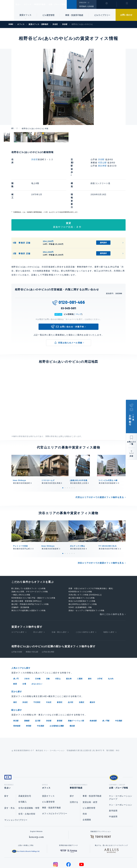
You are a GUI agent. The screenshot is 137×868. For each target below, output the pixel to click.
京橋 (48, 653)
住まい (20, 4)
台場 (24, 658)
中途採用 (113, 791)
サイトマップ (99, 857)
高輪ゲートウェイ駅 (76, 694)
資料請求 (103, 217)
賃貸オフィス (48, 770)
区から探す (38, 606)
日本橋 (38, 653)
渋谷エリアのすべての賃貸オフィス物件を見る (101, 537)
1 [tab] (63, 462)
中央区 (49, 676)
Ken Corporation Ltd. (7, 10)
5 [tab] (72, 462)
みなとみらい (37, 658)
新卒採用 (113, 785)
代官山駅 (102, 163)
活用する (74, 777)
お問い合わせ (126, 15)
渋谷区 (35, 159)
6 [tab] (74, 462)
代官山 (58, 653)
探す (6, 770)
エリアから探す (18, 606)
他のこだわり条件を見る (112, 589)
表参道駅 (93, 694)
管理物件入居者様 (86, 6)
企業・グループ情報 (66, 4)
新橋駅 (27, 694)
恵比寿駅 (102, 166)
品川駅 (38, 694)
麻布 (90, 653)
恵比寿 (69, 653)
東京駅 (16, 694)
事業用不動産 (46, 4)
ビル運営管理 (48, 15)
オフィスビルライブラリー (55, 788)
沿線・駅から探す (59, 606)
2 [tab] (65, 462)
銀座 (15, 658)
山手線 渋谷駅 (17, 626)
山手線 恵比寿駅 (48, 626)
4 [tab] (70, 462)
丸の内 (111, 653)
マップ (79, 289)
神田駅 (29, 699)
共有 (131, 456)
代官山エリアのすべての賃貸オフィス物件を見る (100, 472)
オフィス (31, 4)
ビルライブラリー (102, 15)
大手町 (100, 653)
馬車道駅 (17, 699)
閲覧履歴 (106, 6)
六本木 (27, 653)
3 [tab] (67, 462)
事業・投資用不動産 (74, 15)
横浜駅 (72, 699)
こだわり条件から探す (85, 606)
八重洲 (80, 653)
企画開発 (87, 794)
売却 (85, 788)
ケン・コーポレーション (121, 779)
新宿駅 (60, 694)
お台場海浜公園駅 (57, 699)
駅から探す (18, 684)
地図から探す (109, 606)
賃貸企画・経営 (90, 777)
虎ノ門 (16, 653)
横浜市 (92, 676)
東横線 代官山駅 (32, 626)
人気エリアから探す (23, 642)
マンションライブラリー (16, 795)
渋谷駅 (101, 159)
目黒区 (82, 676)
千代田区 (37, 676)
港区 (15, 676)
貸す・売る (10, 783)
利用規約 (84, 857)
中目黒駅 (119, 694)
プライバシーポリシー (64, 857)
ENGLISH (83, 3)
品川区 (71, 676)
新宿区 (60, 676)
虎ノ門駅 (106, 694)
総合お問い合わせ (40, 857)
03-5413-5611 (68, 283)
